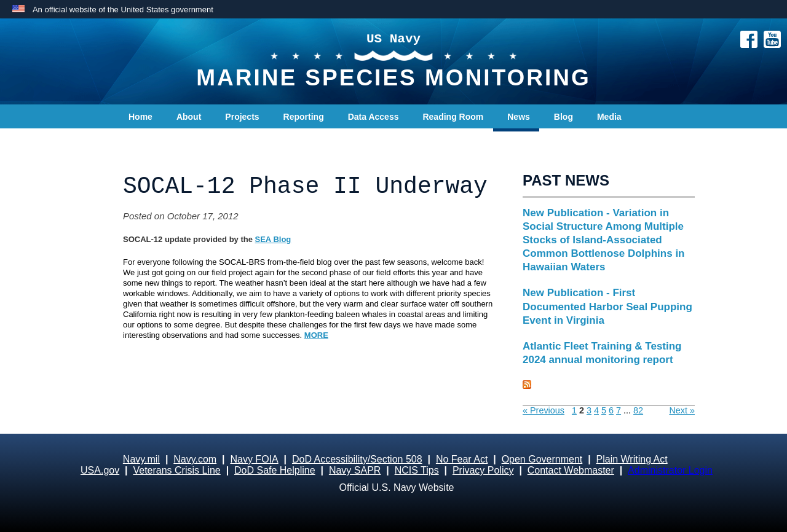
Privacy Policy (483, 470)
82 (638, 410)
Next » (682, 410)
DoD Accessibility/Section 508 (357, 459)
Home (140, 117)
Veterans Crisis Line (176, 470)
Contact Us (151, 141)
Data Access (374, 117)
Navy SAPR (355, 470)
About (189, 117)
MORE (316, 335)
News (519, 117)
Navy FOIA (254, 459)
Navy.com (195, 459)
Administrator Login (670, 470)
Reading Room (453, 117)
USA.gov (100, 470)
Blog (564, 117)
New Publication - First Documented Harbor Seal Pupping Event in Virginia (607, 306)
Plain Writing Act (632, 459)
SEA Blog (273, 239)
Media (609, 117)
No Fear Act (462, 459)
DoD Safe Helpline (275, 470)
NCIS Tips (417, 470)
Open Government (542, 459)
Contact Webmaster (571, 470)
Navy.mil (141, 459)
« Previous (544, 410)
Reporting (304, 117)
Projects (242, 117)
